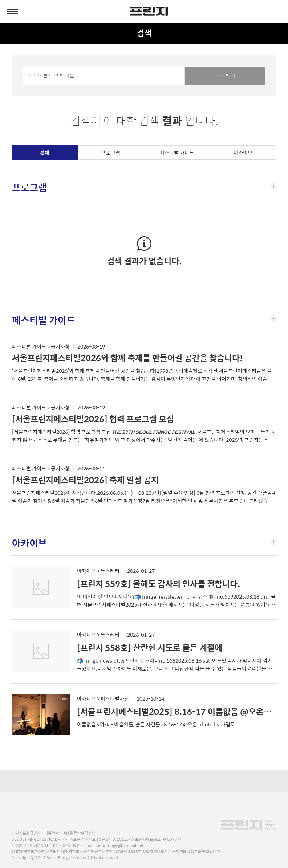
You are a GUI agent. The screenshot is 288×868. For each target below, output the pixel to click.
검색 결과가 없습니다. (144, 261)
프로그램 (111, 152)
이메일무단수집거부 (79, 833)
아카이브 (243, 152)
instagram (135, 781)
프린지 (248, 814)
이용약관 (52, 833)
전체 (45, 152)
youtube (147, 781)
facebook (125, 781)
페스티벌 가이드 (177, 152)
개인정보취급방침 (26, 833)
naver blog (161, 781)
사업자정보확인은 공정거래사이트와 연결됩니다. (182, 851)
